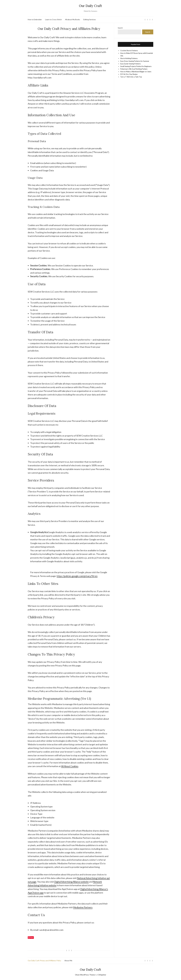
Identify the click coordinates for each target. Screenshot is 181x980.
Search (120, 28)
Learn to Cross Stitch (53, 19)
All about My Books (73, 19)
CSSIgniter (102, 975)
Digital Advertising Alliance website (71, 882)
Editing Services (90, 19)
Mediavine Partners (83, 907)
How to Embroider (35, 19)
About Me (68, 961)
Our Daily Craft (90, 6)
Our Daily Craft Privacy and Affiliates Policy (44, 961)
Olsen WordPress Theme (85, 975)
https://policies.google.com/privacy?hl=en (77, 576)
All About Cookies (70, 766)
